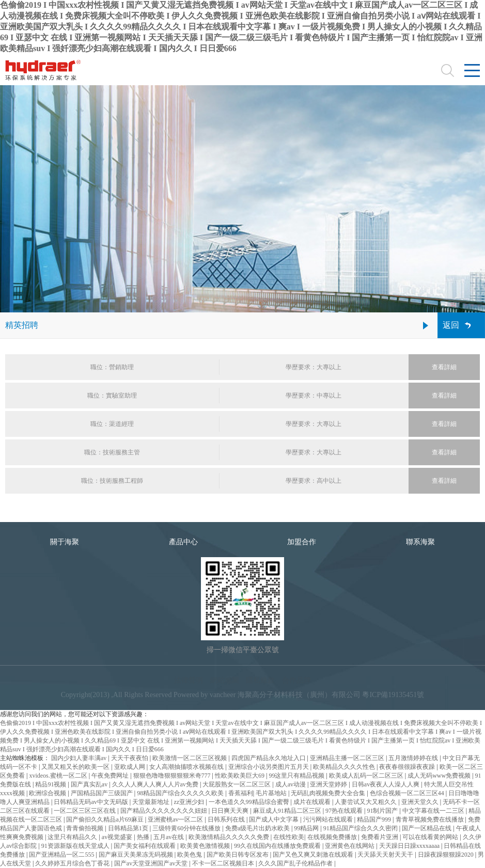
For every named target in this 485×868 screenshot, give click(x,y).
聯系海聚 (420, 542)
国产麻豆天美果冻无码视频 (137, 855)
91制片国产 (383, 811)
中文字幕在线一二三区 (434, 811)
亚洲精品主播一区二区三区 (348, 758)
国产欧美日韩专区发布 (238, 855)
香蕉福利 (241, 793)
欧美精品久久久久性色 (345, 767)
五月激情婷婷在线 (414, 758)
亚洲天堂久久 (421, 802)
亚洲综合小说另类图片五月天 (269, 767)
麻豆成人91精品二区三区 (288, 811)
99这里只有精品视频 (297, 776)
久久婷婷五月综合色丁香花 (73, 863)
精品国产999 (375, 819)
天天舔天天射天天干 (386, 855)
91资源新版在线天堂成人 (76, 846)
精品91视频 (51, 784)
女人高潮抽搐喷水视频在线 (187, 767)
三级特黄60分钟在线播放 (187, 828)
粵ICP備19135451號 (393, 695)
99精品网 (307, 828)
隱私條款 (260, 680)
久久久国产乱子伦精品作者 (296, 863)
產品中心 (183, 542)
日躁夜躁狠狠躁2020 (447, 855)
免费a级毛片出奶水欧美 (258, 828)
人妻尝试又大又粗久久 (366, 802)
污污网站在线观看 (329, 819)
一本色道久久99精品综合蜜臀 (250, 802)
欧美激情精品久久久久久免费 (230, 837)
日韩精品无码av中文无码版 (91, 802)
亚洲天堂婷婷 (329, 784)
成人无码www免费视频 (440, 776)
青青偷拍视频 (85, 828)
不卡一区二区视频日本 (224, 863)
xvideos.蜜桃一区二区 (59, 776)
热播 (144, 837)
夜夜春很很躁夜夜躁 (408, 767)
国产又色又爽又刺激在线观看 (314, 855)
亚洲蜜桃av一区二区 (176, 819)
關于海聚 (65, 542)
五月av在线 (169, 837)
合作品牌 (296, 680)
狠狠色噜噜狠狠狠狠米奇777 (173, 776)
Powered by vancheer (205, 695)
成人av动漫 (291, 784)
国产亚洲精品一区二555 (62, 855)
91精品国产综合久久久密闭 (361, 828)
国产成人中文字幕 (275, 819)
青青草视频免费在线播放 (431, 819)
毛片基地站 (272, 793)
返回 (451, 325)
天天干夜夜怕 (130, 758)
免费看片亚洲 (380, 837)
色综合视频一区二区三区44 (408, 793)
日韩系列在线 (227, 819)
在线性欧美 (289, 837)
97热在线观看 (345, 811)
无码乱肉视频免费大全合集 (329, 793)
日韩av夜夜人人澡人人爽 (386, 784)
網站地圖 (225, 680)
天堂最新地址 (152, 802)
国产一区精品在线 (427, 828)
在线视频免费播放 (333, 837)
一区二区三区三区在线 (85, 811)
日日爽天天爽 (231, 811)
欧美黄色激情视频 (206, 846)
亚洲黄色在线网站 (350, 846)
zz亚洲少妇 (190, 802)
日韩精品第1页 (129, 828)
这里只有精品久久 (73, 837)
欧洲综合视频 (48, 793)
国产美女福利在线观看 (145, 846)
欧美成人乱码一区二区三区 (367, 776)
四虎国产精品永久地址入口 (269, 758)
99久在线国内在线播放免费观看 (278, 846)
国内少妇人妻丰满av (80, 758)
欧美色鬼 (190, 855)
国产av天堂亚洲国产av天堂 (152, 863)
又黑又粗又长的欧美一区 (76, 767)
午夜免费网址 (111, 776)
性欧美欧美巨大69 (240, 776)
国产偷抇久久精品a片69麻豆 (105, 819)
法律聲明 (189, 680)
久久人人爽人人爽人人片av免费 (156, 784)
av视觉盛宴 (118, 837)
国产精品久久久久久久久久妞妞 (165, 811)
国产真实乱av (90, 784)
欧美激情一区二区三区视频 (190, 758)
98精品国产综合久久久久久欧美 (181, 793)
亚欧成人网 (130, 767)
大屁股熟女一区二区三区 (237, 784)
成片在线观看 (313, 802)
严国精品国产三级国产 (103, 793)
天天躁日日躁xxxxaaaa (410, 846)
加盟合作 (302, 542)
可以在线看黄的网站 (431, 837)
